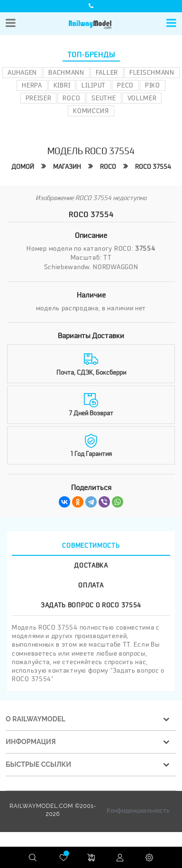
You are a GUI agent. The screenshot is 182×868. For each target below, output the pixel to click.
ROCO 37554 (153, 167)
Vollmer (142, 98)
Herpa (32, 85)
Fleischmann (152, 72)
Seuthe (104, 98)
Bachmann (66, 72)
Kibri (62, 85)
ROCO (71, 98)
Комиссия (91, 111)
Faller (107, 72)
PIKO (153, 85)
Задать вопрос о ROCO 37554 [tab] (91, 605)
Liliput (94, 85)
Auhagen (22, 72)
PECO (125, 85)
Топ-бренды (91, 55)
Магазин (67, 167)
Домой (23, 167)
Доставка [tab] (91, 565)
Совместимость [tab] (91, 545)
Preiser (39, 98)
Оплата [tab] (91, 585)
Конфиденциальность (138, 810)
